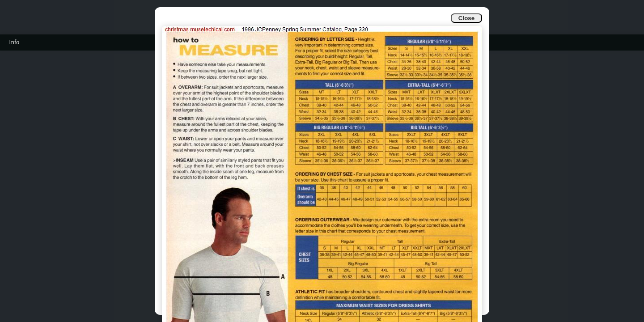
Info (14, 42)
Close (466, 18)
